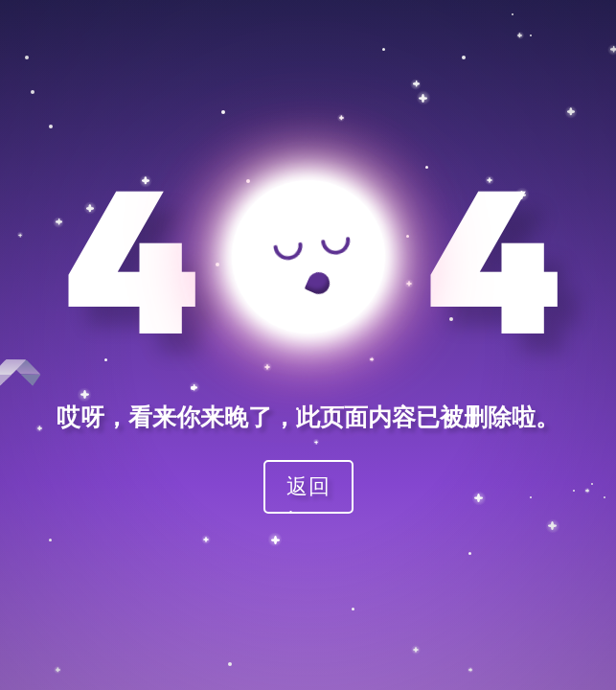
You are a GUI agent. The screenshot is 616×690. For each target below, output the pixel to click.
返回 (308, 485)
